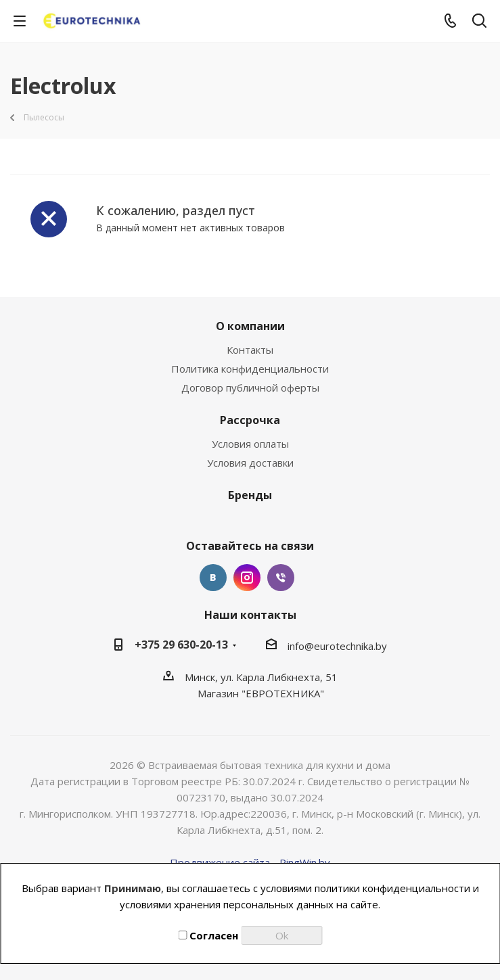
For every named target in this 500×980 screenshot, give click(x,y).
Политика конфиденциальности (250, 369)
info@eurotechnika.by (337, 646)
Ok (282, 935)
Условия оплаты (250, 444)
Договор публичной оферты (250, 388)
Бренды (250, 495)
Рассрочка (250, 420)
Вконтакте (213, 578)
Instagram (247, 578)
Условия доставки (250, 463)
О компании (250, 326)
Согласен (208, 935)
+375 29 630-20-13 (181, 645)
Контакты (250, 350)
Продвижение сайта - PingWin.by (250, 862)
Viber (281, 578)
